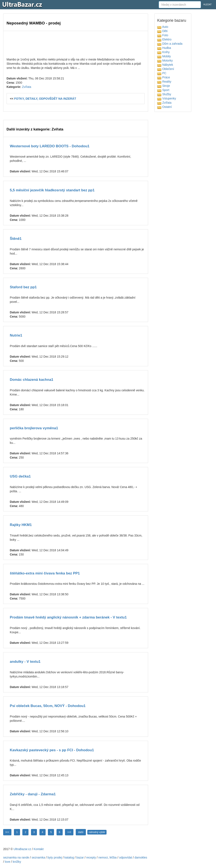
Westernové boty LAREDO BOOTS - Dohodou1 (50, 146)
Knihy (163, 52)
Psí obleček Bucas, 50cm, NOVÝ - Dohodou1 (48, 706)
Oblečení (166, 69)
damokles (141, 857)
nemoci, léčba (107, 857)
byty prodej (55, 857)
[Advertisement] (76, 44)
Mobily (164, 56)
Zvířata (27, 87)
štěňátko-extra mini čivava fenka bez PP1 (45, 573)
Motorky (165, 60)
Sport (163, 90)
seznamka (38, 857)
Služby (164, 94)
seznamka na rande (16, 857)
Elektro (164, 39)
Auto (163, 27)
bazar (80, 857)
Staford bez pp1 (23, 287)
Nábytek (165, 65)
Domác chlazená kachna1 (32, 380)
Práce (163, 77)
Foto (163, 35)
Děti (162, 31)
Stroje (163, 86)
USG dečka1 (20, 476)
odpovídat (126, 857)
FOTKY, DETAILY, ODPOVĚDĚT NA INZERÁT (45, 99)
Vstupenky (167, 98)
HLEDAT (207, 5)
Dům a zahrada (170, 44)
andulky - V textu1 (25, 662)
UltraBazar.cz (22, 849)
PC (162, 73)
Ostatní (164, 107)
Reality (164, 82)
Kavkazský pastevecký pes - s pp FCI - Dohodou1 (52, 750)
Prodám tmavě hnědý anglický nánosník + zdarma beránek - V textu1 (68, 617)
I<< (7, 832)
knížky (17, 862)
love (8, 862)
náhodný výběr (97, 832)
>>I (69, 832)
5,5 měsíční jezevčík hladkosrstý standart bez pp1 (52, 190)
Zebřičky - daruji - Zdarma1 (33, 794)
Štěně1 (16, 239)
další (81, 832)
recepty (91, 857)
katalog (69, 857)
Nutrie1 (16, 335)
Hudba (164, 48)
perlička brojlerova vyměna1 (34, 428)
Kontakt (38, 849)
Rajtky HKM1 (21, 525)
